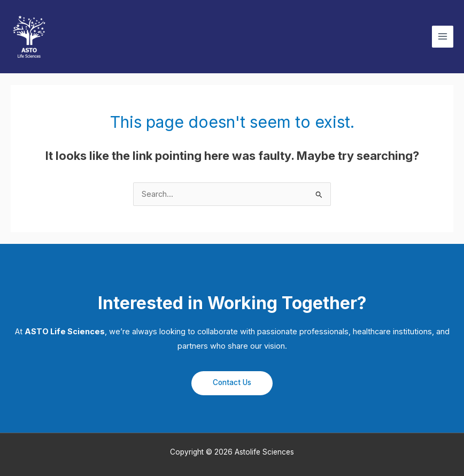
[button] (232, 383)
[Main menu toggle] (443, 36)
